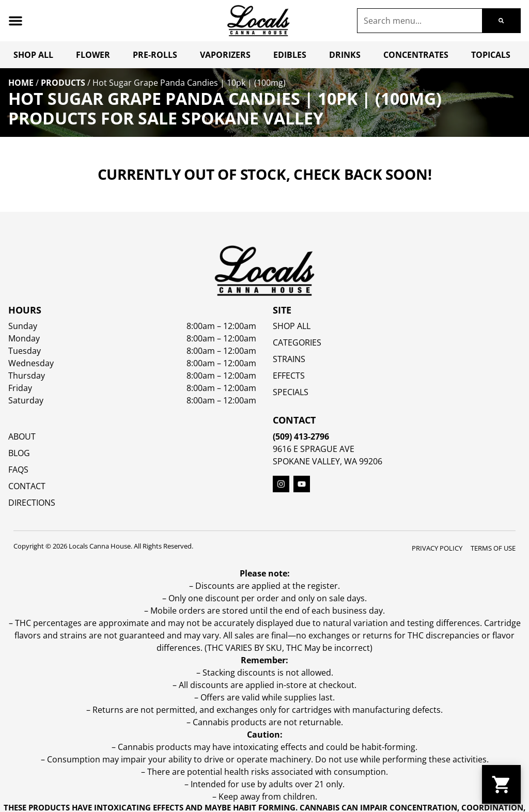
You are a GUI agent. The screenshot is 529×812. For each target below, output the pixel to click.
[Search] (501, 21)
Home (21, 83)
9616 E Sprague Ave (314, 449)
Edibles (290, 55)
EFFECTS (289, 376)
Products (63, 83)
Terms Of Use (493, 548)
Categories (297, 342)
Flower (93, 55)
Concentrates (416, 55)
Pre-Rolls (155, 55)
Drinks (345, 55)
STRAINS (289, 359)
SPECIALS (291, 392)
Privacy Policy (437, 548)
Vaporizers (225, 55)
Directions (32, 503)
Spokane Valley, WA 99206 (328, 461)
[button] (15, 21)
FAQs (18, 470)
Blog (19, 453)
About (22, 436)
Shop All (33, 55)
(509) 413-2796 (301, 436)
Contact (27, 486)
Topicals (491, 55)
